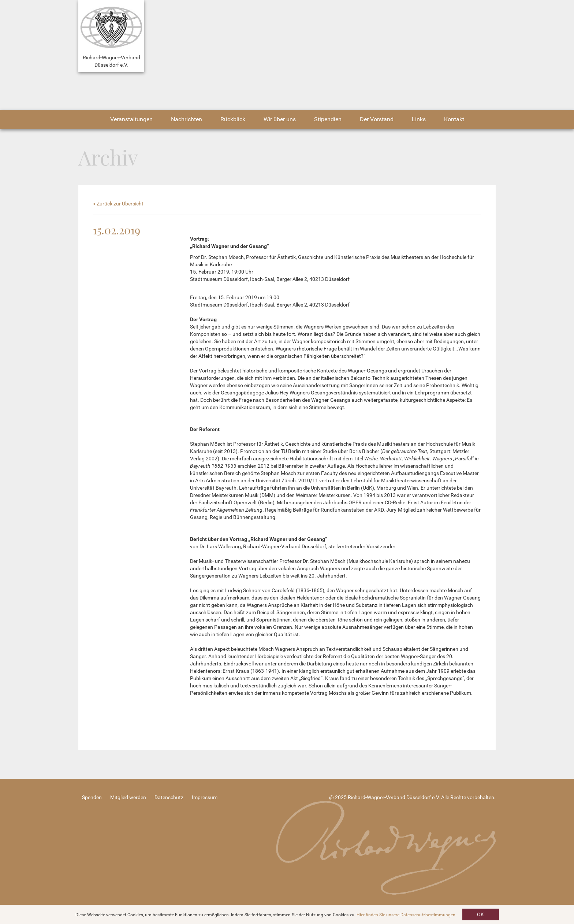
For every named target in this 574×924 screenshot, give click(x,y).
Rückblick (233, 119)
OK (480, 914)
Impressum (205, 797)
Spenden (92, 797)
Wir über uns (280, 119)
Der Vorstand (377, 119)
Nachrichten (187, 119)
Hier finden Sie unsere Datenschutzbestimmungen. (407, 915)
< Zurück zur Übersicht (118, 204)
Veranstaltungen (131, 119)
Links (419, 119)
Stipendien (328, 119)
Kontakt (454, 119)
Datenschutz (169, 797)
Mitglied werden (128, 797)
